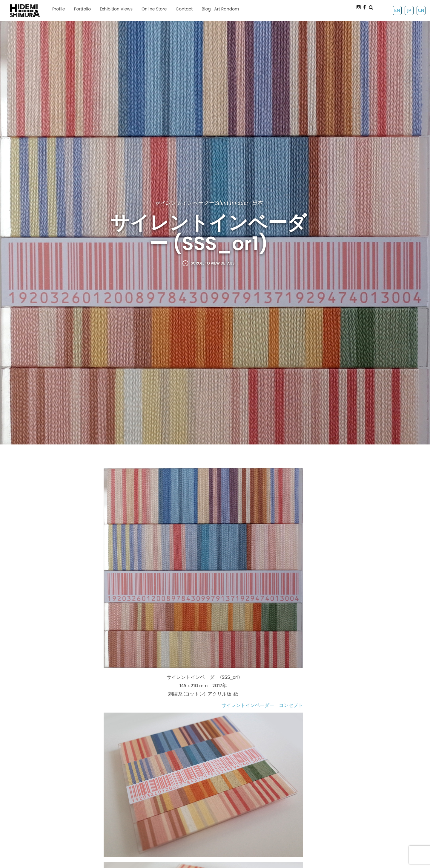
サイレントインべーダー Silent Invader (202, 203)
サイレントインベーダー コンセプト (262, 705)
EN (397, 10)
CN (421, 10)
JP (409, 10)
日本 (257, 203)
